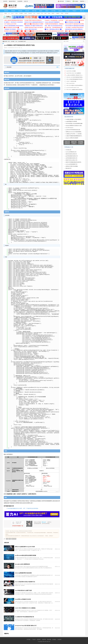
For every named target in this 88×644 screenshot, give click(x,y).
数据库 (41, 11)
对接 (10, 539)
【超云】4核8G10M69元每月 (31, 29)
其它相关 (67, 13)
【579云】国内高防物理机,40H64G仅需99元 (14, 26)
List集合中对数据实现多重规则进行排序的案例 (75, 136)
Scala (49, 13)
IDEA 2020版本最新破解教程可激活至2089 (75, 79)
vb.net (12, 13)
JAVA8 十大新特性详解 (71, 81)
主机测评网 (20, 1)
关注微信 (76, 1)
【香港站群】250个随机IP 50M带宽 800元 (34, 26)
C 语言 (16, 13)
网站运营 (67, 11)
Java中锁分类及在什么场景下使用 (23, 590)
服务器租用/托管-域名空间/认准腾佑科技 (74, 29)
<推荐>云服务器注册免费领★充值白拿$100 (13, 20)
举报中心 (69, 1)
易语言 (53, 13)
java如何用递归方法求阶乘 (71, 121)
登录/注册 (62, 1)
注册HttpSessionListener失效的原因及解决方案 (75, 132)
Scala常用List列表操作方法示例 (23, 599)
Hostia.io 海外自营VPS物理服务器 (52, 22)
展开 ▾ (58, 67)
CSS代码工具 (68, 150)
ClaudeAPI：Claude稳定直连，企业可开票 (54, 20)
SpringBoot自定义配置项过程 (22, 564)
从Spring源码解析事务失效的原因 (23, 573)
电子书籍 (53, 11)
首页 (9, 41)
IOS (42, 13)
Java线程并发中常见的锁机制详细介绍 (24, 617)
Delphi (26, 13)
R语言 (62, 13)
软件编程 (13, 41)
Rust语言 (30, 13)
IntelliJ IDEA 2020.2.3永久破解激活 (74, 73)
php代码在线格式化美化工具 (72, 156)
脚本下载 (34, 11)
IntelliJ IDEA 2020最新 (71, 71)
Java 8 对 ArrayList (70, 128)
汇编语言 (58, 13)
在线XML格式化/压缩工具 (71, 154)
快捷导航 (83, 1)
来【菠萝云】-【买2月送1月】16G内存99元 (13, 22)
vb (9, 13)
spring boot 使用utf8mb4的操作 (72, 138)
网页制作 (13, 11)
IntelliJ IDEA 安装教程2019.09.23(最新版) (25, 608)
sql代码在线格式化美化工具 (71, 158)
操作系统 (60, 11)
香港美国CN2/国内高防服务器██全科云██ (13, 31)
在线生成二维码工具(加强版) (72, 166)
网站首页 (6, 11)
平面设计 (74, 11)
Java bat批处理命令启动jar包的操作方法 (25, 582)
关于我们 (29, 639)
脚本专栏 (27, 11)
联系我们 (39, 639)
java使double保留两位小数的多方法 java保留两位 (77, 75)
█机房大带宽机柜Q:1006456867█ (73, 22)
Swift (45, 13)
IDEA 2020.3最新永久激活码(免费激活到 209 (76, 85)
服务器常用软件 (12, 1)
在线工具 (26, 1)
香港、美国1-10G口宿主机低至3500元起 (54, 26)
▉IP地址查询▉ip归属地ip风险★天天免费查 (34, 24)
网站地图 (49, 639)
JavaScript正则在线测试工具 (71, 164)
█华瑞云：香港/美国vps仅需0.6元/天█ (53, 29)
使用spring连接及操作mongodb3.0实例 (25, 547)
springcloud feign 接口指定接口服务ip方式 (26, 626)
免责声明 (44, 639)
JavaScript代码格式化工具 (71, 152)
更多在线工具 (68, 168)
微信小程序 (14, 539)
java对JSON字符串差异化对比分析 (73, 130)
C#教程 (5, 13)
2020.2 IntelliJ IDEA (70, 83)
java (34, 13)
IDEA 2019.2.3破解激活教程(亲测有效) (74, 90)
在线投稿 (59, 639)
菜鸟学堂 (5, 1)
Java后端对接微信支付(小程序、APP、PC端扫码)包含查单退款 (23, 508)
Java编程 (21, 13)
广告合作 (34, 639)
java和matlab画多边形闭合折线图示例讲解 (25, 555)
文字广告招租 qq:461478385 (10, 24)
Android (38, 13)
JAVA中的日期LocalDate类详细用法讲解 (74, 124)
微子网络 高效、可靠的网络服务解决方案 (54, 27)
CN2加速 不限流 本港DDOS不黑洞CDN (33, 20)
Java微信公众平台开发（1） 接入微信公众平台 (75, 134)
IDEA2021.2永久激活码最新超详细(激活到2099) (76, 77)
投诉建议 (54, 639)
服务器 (47, 11)
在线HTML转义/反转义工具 (71, 160)
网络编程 (20, 11)
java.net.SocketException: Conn (73, 87)
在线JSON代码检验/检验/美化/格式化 (73, 162)
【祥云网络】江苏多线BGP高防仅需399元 (74, 27)
